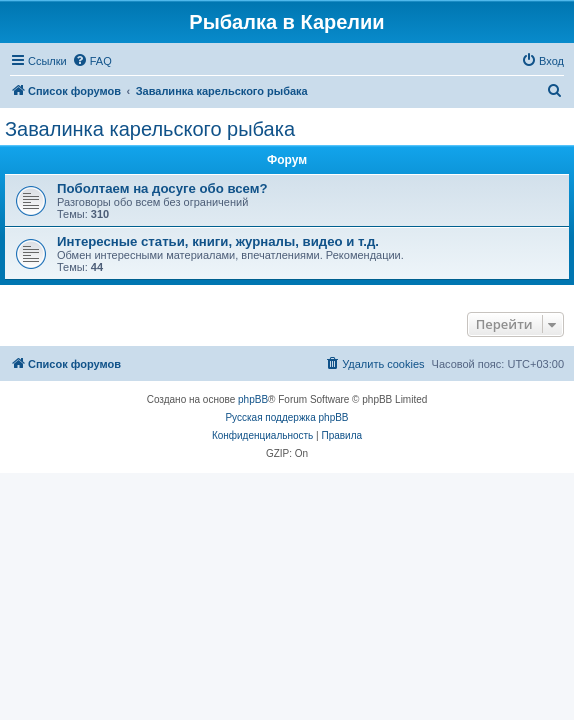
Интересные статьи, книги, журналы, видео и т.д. (218, 241)
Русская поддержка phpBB (286, 417)
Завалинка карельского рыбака (150, 129)
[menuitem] (92, 61)
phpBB (253, 399)
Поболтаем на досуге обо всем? (162, 188)
